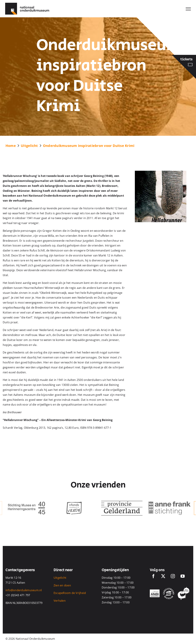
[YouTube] (183, 576)
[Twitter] (163, 576)
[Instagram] (173, 576)
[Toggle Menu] (188, 9)
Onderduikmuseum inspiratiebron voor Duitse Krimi (89, 146)
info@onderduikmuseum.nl (24, 590)
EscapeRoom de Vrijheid (70, 593)
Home (11, 146)
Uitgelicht (29, 146)
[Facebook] (153, 576)
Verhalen (60, 601)
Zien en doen (62, 585)
